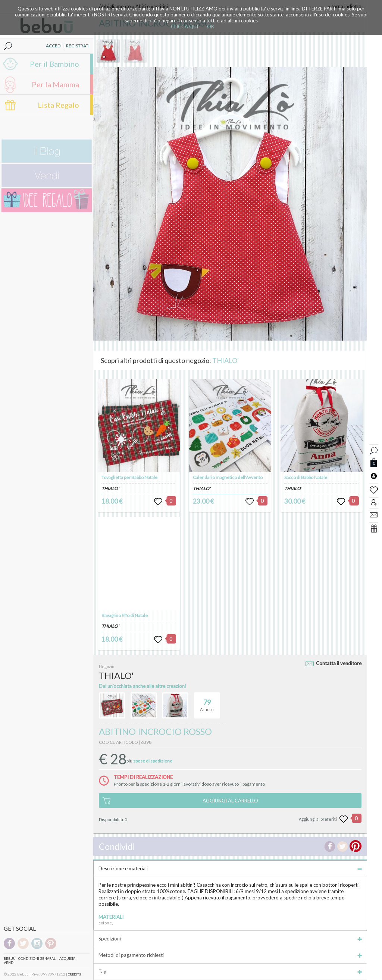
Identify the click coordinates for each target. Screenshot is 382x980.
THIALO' (226, 360)
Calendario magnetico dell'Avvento (228, 477)
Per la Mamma (55, 84)
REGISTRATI (78, 46)
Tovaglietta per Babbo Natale (129, 477)
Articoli (207, 702)
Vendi (9, 963)
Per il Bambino (54, 64)
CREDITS (74, 974)
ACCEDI (54, 46)
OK (211, 26)
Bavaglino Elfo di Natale (125, 615)
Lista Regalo (58, 105)
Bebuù (10, 959)
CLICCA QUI (184, 26)
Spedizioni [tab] (230, 939)
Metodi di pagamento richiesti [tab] (230, 955)
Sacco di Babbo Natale (306, 477)
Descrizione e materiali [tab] (230, 868)
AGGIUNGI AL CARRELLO (230, 801)
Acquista (67, 959)
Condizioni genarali (37, 959)
